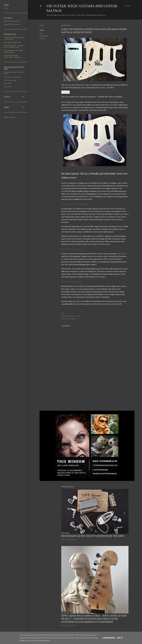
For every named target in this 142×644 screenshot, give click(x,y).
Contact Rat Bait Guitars (12, 21)
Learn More (109, 638)
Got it (120, 638)
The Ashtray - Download (12, 77)
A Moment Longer (10, 80)
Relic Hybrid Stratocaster (12, 42)
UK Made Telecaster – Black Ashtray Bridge (13, 51)
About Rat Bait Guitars (12, 24)
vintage (42, 39)
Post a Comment (71, 540)
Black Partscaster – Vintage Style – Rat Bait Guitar (13, 46)
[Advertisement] (95, 392)
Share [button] (42, 25)
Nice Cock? (8, 83)
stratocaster (44, 36)
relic (41, 33)
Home (6, 8)
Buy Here (65, 92)
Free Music (8, 87)
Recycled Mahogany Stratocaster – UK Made (12, 56)
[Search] (127, 6)
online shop (122, 254)
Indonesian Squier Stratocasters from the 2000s (92, 536)
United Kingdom (71, 319)
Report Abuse (9, 117)
